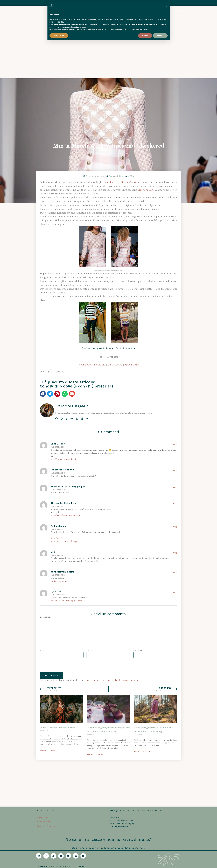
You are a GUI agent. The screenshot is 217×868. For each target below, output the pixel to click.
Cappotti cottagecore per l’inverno (58, 624)
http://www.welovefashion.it (63, 355)
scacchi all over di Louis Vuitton (121, 78)
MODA (131, 72)
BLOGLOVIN (132, 261)
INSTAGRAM (115, 261)
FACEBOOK (85, 261)
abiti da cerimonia (59, 477)
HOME (39, 11)
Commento (46, 513)
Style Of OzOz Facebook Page (64, 437)
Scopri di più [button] (59, 36)
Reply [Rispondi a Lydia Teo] (175, 488)
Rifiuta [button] (145, 36)
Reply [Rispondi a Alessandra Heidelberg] (175, 400)
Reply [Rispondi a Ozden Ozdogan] (175, 423)
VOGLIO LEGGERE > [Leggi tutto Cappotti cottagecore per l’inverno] (49, 647)
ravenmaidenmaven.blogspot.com (66, 497)
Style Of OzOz (57, 434)
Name (43, 547)
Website (138, 547)
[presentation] (59, 563)
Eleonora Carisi (146, 86)
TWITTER (99, 261)
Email (90, 547)
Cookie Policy (44, 822)
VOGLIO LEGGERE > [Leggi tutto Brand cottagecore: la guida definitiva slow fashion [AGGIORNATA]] (143, 648)
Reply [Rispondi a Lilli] (175, 449)
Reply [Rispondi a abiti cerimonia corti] (175, 469)
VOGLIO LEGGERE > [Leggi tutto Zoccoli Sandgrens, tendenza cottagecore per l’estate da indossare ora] (96, 650)
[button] (43, 290)
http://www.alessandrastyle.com (65, 412)
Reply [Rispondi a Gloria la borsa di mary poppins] (175, 383)
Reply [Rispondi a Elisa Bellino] (175, 341)
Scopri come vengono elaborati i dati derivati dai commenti (112, 576)
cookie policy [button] (59, 22)
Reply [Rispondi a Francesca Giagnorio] (175, 367)
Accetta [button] (160, 36)
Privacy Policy (44, 817)
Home (91, 50)
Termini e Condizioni (47, 826)
